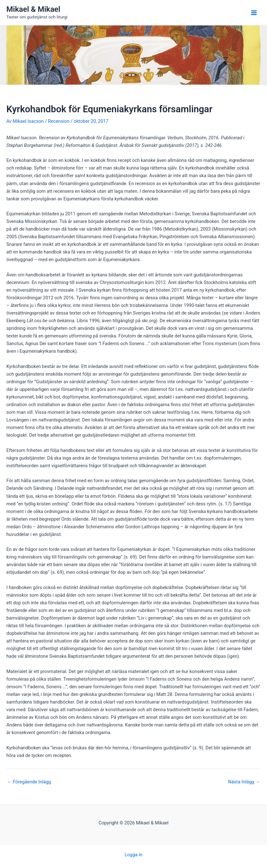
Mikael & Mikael (33, 9)
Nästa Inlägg (244, 782)
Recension (59, 121)
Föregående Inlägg (29, 782)
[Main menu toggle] (254, 13)
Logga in (133, 855)
